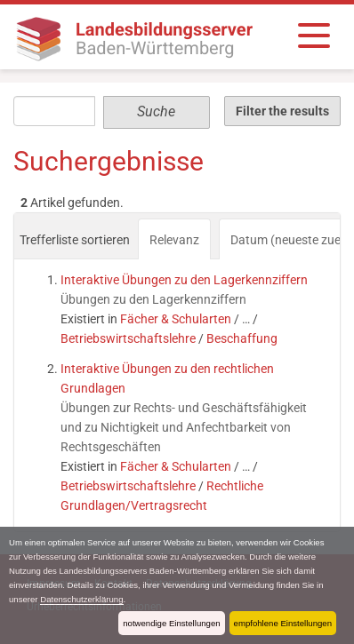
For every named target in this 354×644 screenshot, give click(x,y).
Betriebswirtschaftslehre (128, 338)
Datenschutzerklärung (81, 599)
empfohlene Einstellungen (283, 623)
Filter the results (282, 111)
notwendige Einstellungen (171, 623)
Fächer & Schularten (176, 319)
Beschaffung (242, 338)
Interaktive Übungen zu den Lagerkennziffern (184, 280)
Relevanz (174, 240)
